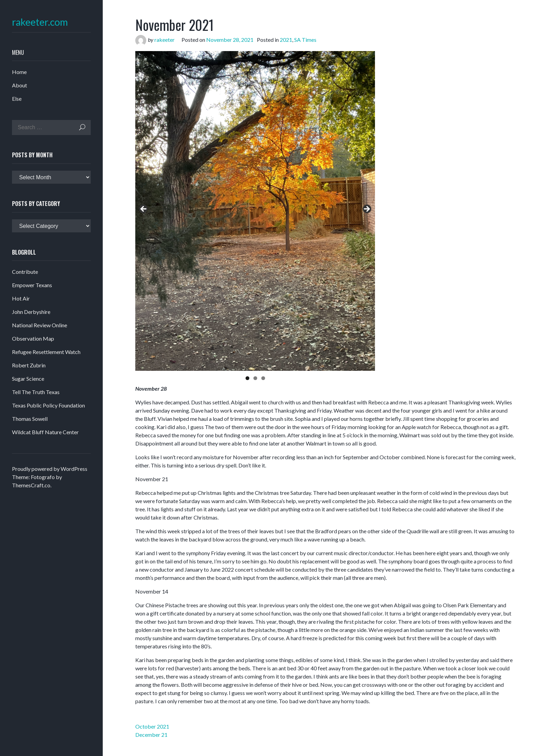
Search (82, 127)
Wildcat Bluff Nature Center (45, 432)
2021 (286, 40)
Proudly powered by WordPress (50, 469)
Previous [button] (144, 209)
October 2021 (152, 726)
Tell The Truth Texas (36, 392)
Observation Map (33, 338)
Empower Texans (32, 285)
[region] (255, 211)
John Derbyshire (31, 312)
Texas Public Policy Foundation (48, 405)
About (20, 85)
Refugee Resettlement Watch (46, 352)
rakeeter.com (40, 22)
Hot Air (21, 298)
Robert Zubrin (29, 365)
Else (17, 99)
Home (19, 72)
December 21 (151, 735)
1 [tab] (247, 378)
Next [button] (366, 209)
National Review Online (40, 325)
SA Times (305, 40)
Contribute (25, 272)
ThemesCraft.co (31, 485)
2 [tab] (255, 378)
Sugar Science (28, 379)
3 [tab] (263, 378)
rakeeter (165, 40)
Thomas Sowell (30, 419)
